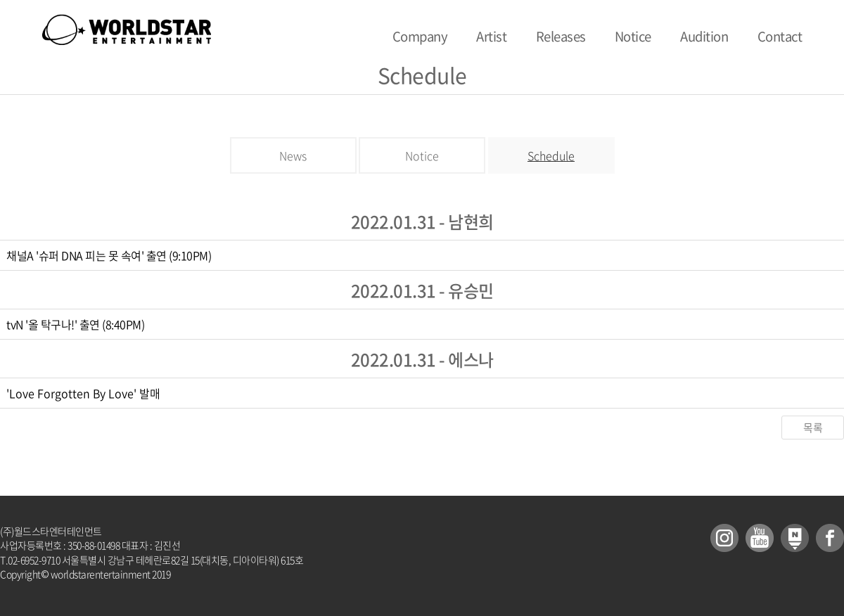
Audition (704, 36)
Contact (780, 36)
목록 (813, 428)
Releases (561, 36)
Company (420, 36)
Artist (491, 36)
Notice (633, 36)
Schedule (551, 155)
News (293, 155)
